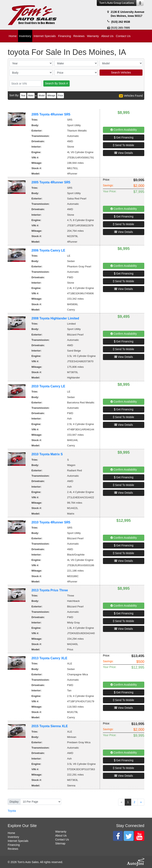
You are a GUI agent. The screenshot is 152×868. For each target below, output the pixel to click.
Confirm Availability (124, 130)
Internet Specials (18, 841)
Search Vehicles (121, 72)
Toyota (12, 811)
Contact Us (62, 839)
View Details (124, 153)
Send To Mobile (123, 145)
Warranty (61, 832)
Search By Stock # (57, 83)
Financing (14, 845)
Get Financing (124, 137)
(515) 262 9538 (121, 22)
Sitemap (60, 843)
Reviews (13, 849)
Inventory (13, 837)
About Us (61, 836)
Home (11, 833)
